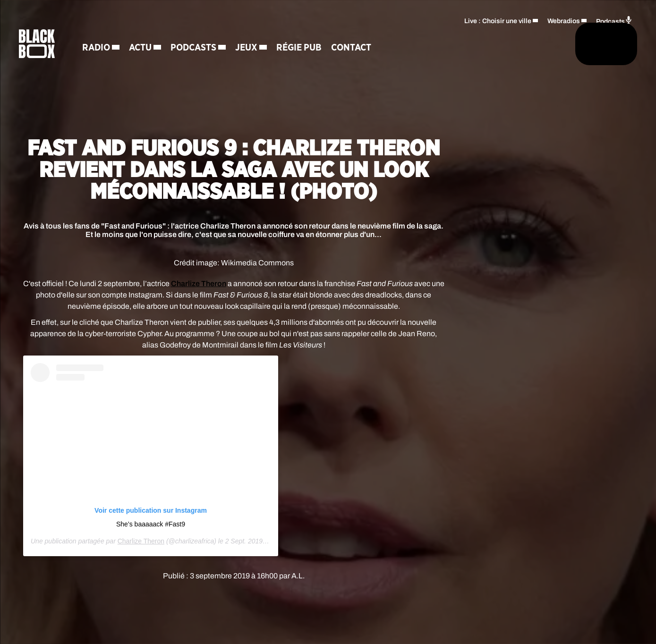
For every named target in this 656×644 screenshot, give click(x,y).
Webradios (564, 17)
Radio (118, 50)
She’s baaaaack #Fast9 (151, 524)
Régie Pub (321, 50)
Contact (373, 50)
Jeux (268, 50)
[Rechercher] (433, 46)
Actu (162, 50)
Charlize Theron (199, 284)
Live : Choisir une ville (498, 17)
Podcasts (216, 50)
